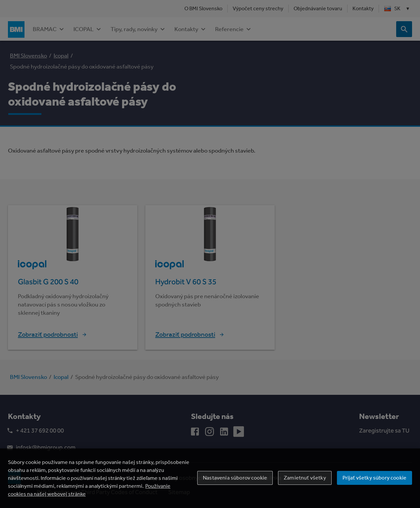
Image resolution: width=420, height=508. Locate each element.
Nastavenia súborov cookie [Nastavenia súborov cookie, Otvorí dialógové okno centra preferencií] (235, 478)
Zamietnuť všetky (305, 478)
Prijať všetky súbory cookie (374, 478)
